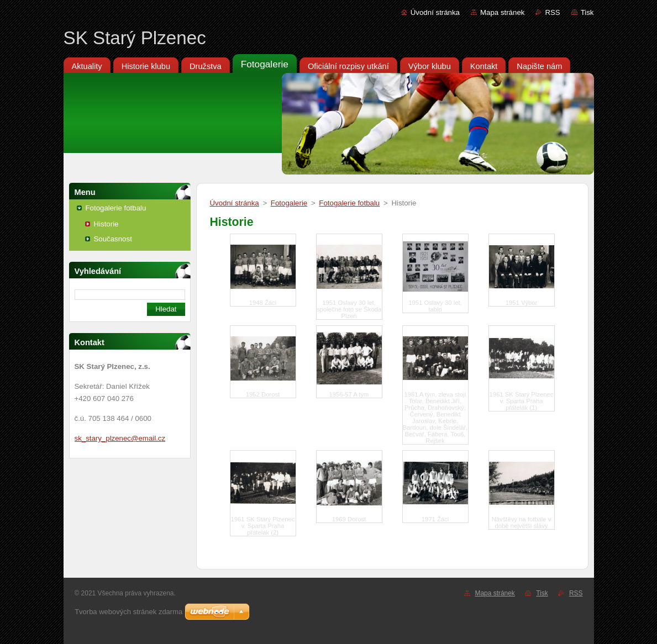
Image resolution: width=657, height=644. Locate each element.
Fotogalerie (289, 203)
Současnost (113, 239)
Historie (106, 224)
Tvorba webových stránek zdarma (128, 612)
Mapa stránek (502, 12)
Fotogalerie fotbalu (116, 208)
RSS (552, 12)
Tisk (587, 12)
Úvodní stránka (435, 12)
